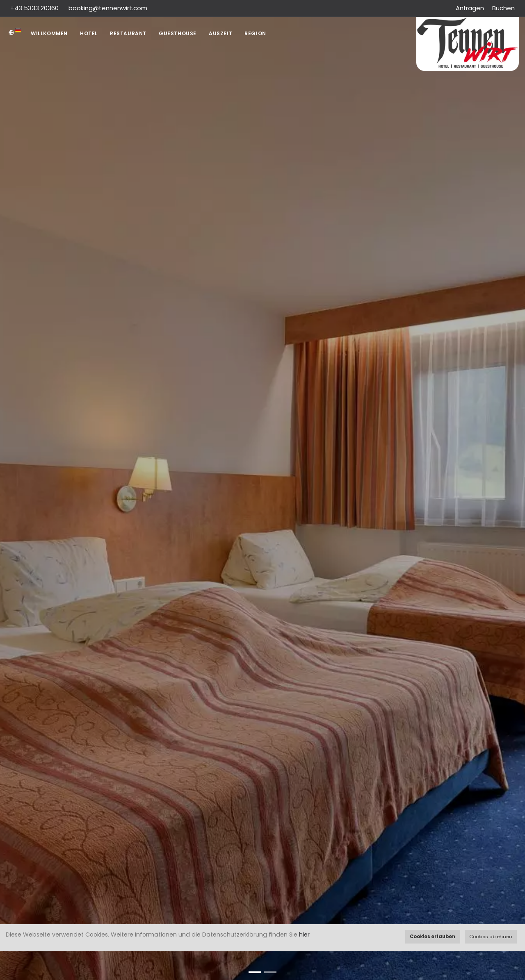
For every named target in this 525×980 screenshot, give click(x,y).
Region (255, 33)
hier (304, 935)
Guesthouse (178, 33)
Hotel (89, 33)
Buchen (503, 8)
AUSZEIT (220, 33)
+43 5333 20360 (35, 8)
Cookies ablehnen (491, 937)
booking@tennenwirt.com (108, 8)
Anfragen (470, 8)
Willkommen (49, 33)
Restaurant (128, 33)
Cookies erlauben (433, 937)
